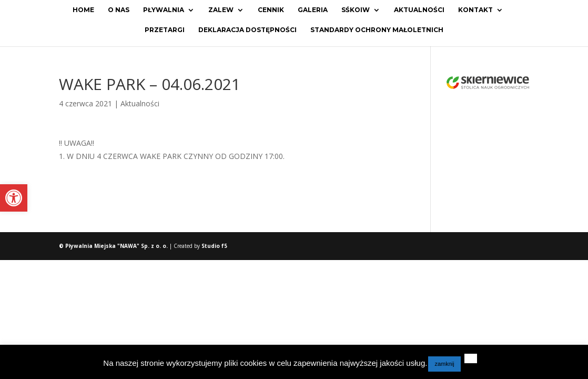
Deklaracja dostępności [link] (247, 30)
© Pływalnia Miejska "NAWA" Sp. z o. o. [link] (114, 246)
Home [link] (83, 10)
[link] (14, 198)
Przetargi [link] (165, 30)
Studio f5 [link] (214, 246)
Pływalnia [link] (164, 10)
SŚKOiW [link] (356, 10)
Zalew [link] (221, 10)
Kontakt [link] (475, 10)
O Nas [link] (119, 10)
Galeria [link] (313, 10)
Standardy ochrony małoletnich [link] (377, 30)
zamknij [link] (444, 364)
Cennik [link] (271, 10)
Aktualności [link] (419, 10)
